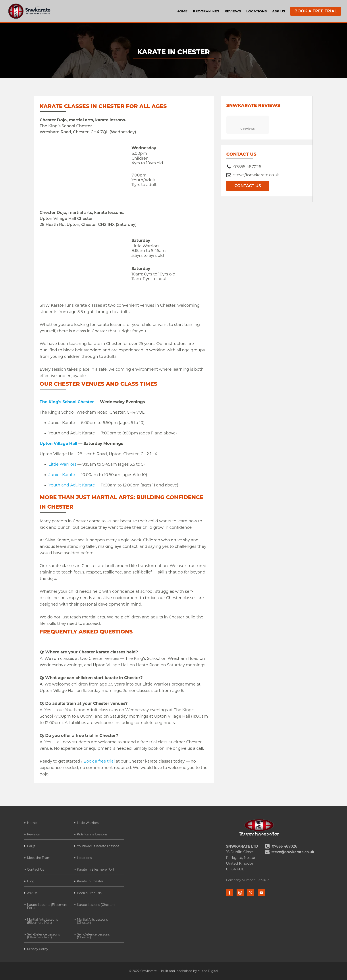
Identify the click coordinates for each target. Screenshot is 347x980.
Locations (256, 11)
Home (182, 11)
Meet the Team (39, 858)
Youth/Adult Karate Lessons (98, 846)
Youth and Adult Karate (72, 485)
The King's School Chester (67, 402)
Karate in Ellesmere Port (96, 870)
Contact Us (248, 186)
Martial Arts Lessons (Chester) (93, 921)
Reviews (233, 11)
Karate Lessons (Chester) (96, 905)
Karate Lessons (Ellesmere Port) (47, 906)
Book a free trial (99, 761)
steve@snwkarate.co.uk (257, 175)
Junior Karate (62, 475)
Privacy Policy (38, 949)
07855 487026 (247, 167)
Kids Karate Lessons (92, 835)
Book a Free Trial (316, 11)
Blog (31, 881)
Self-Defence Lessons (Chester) (93, 936)
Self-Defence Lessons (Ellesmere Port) (43, 936)
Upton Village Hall (58, 444)
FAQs (31, 846)
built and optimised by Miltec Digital (190, 971)
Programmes (206, 11)
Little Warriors (62, 464)
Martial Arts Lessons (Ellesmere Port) (42, 921)
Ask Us (279, 11)
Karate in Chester (90, 881)
